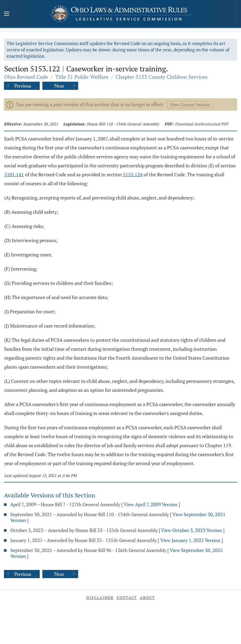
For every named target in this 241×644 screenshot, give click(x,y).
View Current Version (190, 105)
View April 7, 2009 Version (151, 504)
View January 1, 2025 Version (190, 540)
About (147, 597)
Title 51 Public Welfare (82, 77)
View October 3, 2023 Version (192, 530)
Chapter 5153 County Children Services (162, 77)
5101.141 (14, 174)
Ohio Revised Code (26, 77)
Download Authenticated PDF (202, 124)
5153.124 (133, 174)
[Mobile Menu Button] (7, 14)
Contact (127, 597)
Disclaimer (100, 597)
